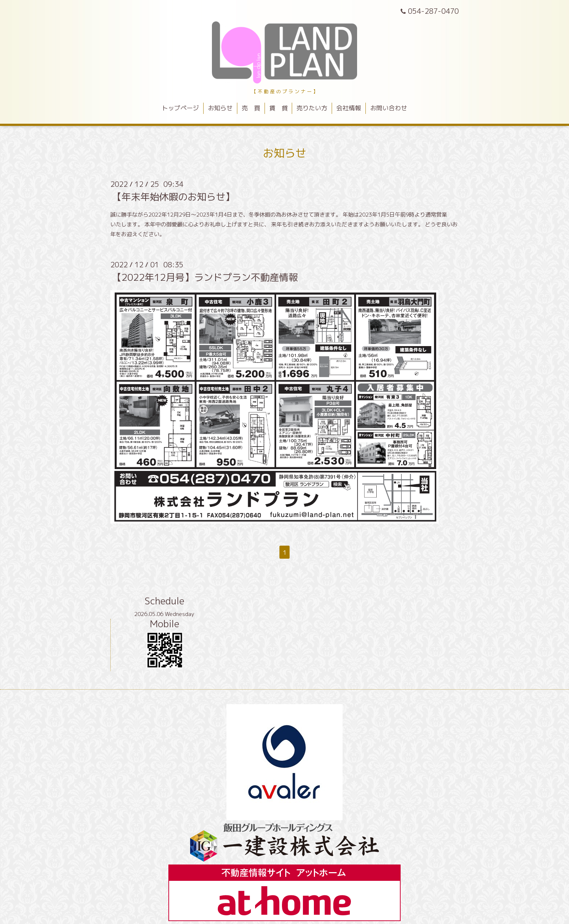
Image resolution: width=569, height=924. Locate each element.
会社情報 (349, 108)
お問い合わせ (389, 108)
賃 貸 (279, 108)
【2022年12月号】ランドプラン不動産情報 (205, 277)
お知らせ (220, 108)
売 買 (251, 108)
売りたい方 (312, 108)
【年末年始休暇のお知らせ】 (173, 197)
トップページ (180, 108)
